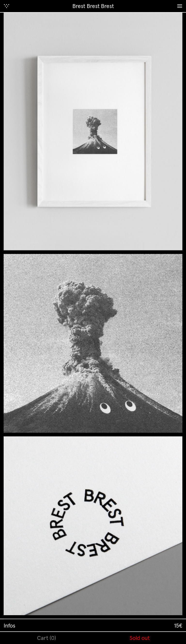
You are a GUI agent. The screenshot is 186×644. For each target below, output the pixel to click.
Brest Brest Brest (93, 6)
